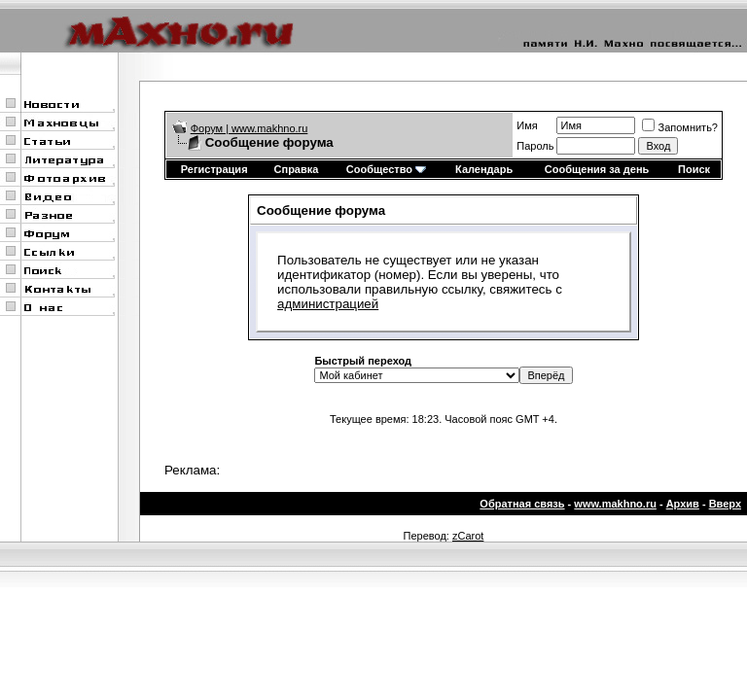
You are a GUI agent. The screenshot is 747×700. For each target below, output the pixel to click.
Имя (527, 125)
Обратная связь (522, 504)
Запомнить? (680, 127)
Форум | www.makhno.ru (249, 128)
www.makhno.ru (615, 504)
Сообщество (386, 169)
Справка (297, 169)
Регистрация (214, 169)
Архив (683, 504)
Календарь (484, 169)
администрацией (328, 304)
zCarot (468, 536)
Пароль (535, 146)
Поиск (694, 169)
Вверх (725, 504)
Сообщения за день (597, 169)
